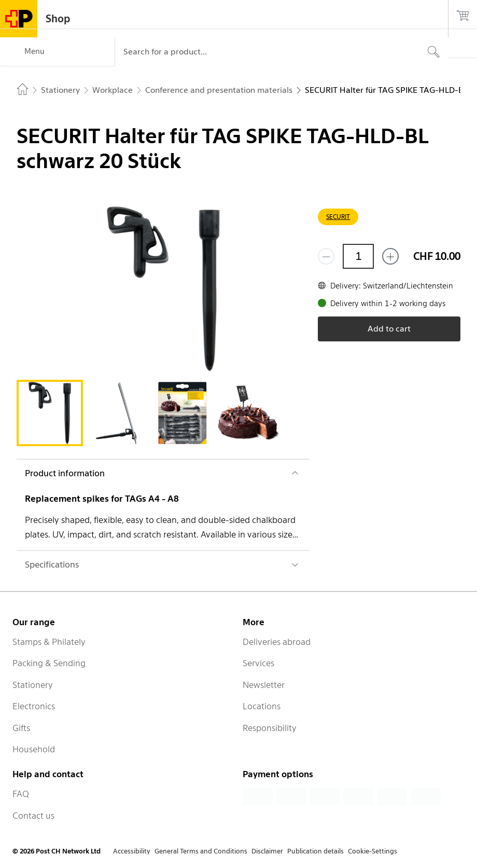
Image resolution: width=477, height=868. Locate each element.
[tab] (50, 413)
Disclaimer (267, 851)
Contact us (33, 816)
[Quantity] (358, 256)
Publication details (315, 851)
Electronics (34, 706)
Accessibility (132, 851)
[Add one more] (390, 256)
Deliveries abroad (277, 642)
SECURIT (338, 217)
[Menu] (57, 52)
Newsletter (264, 685)
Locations (262, 706)
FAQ (21, 794)
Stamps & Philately (49, 642)
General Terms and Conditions (201, 851)
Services (258, 663)
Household (34, 749)
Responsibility (270, 728)
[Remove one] (326, 256)
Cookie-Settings (373, 851)
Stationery (33, 685)
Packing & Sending (49, 663)
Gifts (21, 728)
